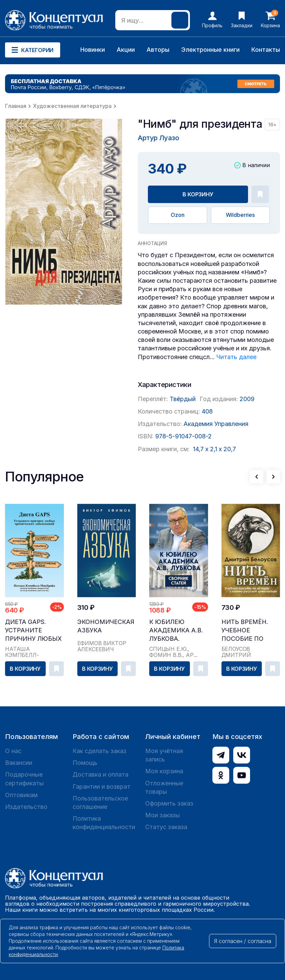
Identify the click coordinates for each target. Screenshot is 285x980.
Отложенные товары (164, 787)
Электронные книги (210, 50)
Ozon (177, 215)
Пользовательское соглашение (100, 802)
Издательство (26, 807)
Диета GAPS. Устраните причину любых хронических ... (33, 631)
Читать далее (236, 357)
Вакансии (19, 763)
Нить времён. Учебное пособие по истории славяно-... (245, 631)
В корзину (198, 194)
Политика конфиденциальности (104, 823)
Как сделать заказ (99, 751)
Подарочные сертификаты (24, 779)
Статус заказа (166, 827)
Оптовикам (21, 795)
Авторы (158, 50)
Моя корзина (164, 771)
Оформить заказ (169, 803)
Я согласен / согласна (243, 941)
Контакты (266, 50)
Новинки (93, 50)
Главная (16, 106)
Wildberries (240, 215)
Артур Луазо (158, 138)
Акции (126, 50)
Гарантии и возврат (101, 787)
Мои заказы (162, 815)
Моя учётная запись (164, 755)
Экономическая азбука (106, 626)
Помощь (85, 763)
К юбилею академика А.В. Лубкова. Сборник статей (177, 631)
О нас (13, 751)
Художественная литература (72, 106)
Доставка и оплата (100, 774)
